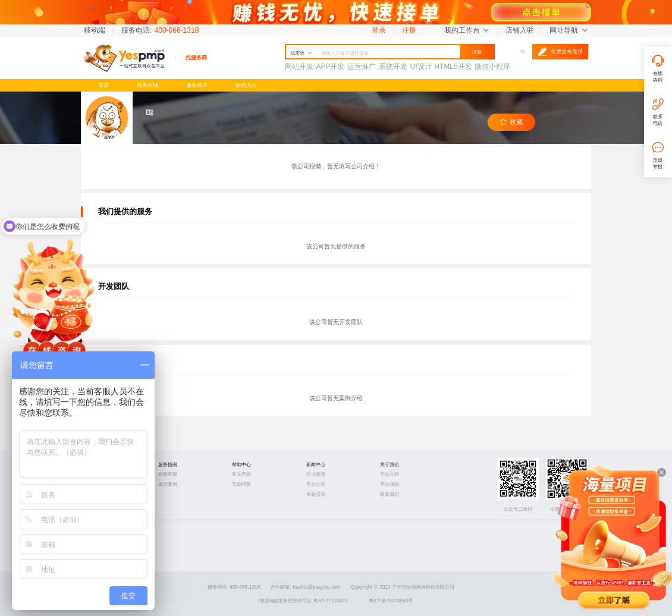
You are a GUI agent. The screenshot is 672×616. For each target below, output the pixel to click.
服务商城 (147, 85)
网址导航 (569, 30)
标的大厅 (246, 85)
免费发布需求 (560, 52)
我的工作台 (467, 30)
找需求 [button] (301, 53)
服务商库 (197, 85)
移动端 (95, 30)
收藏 (511, 122)
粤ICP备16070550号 (391, 601)
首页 (103, 85)
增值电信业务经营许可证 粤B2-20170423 (304, 601)
